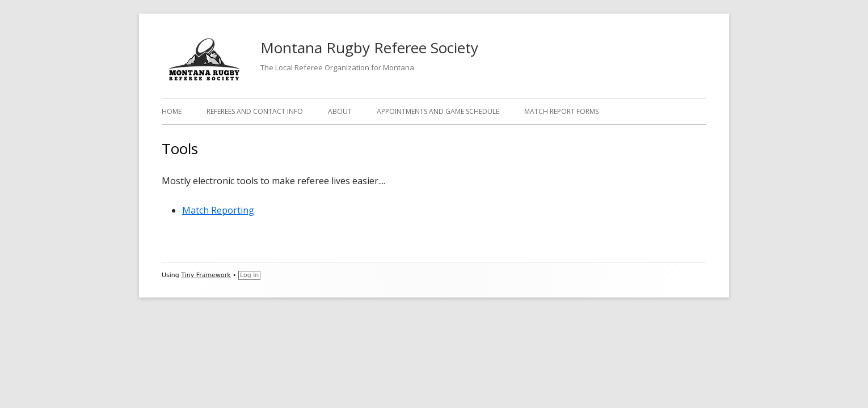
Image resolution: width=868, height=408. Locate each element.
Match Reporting (218, 210)
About (340, 111)
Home (172, 111)
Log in (249, 275)
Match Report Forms (561, 111)
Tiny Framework (206, 275)
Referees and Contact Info (255, 111)
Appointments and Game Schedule (438, 111)
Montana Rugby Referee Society (369, 48)
